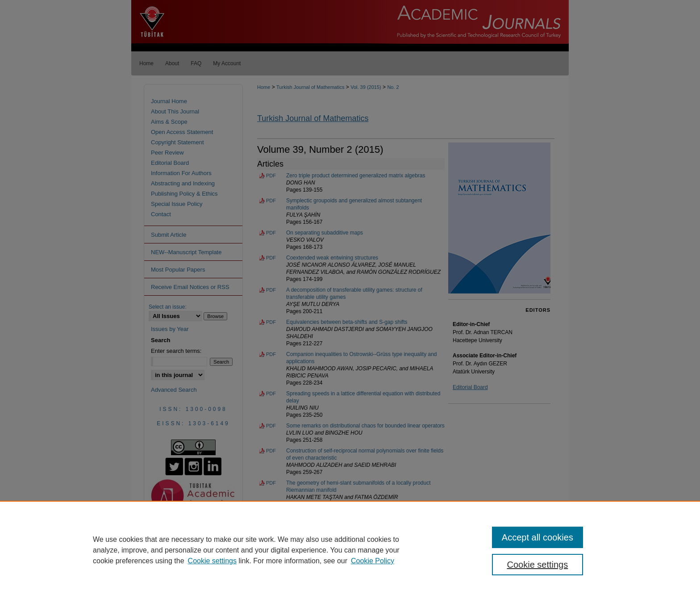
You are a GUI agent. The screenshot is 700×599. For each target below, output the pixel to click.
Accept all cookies (537, 537)
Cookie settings (212, 561)
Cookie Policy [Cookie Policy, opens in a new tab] (373, 561)
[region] (350, 550)
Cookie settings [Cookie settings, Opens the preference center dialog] (538, 565)
